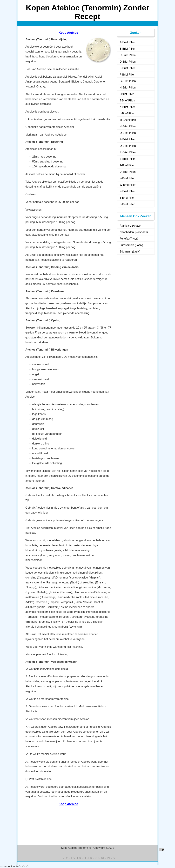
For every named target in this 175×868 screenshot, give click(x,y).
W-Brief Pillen (128, 185)
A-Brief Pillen (127, 42)
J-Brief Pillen (127, 101)
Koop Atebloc (68, 33)
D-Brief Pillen (128, 62)
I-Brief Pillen (127, 94)
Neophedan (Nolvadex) (134, 232)
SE (115, 858)
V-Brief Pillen (127, 178)
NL (103, 858)
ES (73, 858)
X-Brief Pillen (127, 191)
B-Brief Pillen (127, 49)
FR (90, 858)
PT (109, 858)
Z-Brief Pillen (127, 204)
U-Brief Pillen (128, 172)
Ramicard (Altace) (131, 226)
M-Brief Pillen (128, 120)
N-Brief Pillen (128, 126)
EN (79, 858)
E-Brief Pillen (127, 68)
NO (97, 858)
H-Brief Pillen (128, 88)
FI (85, 858)
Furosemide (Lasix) (131, 245)
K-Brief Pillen (127, 107)
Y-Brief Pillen (127, 198)
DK (67, 858)
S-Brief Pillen (127, 159)
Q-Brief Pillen (128, 146)
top (162, 849)
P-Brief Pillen (127, 139)
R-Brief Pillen (128, 152)
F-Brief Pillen (127, 75)
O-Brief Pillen (128, 133)
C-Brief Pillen (128, 55)
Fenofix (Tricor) (129, 239)
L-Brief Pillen (127, 113)
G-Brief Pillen (128, 81)
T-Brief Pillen (127, 165)
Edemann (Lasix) (130, 252)
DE (60, 858)
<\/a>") (25, 866)
